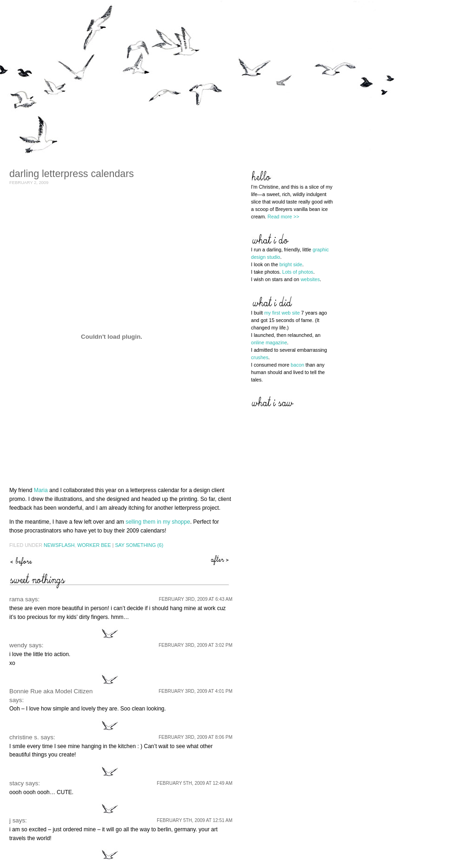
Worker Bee (94, 545)
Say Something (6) (139, 545)
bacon (297, 365)
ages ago (21, 560)
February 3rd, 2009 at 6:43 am (196, 599)
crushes (260, 357)
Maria (41, 490)
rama (16, 599)
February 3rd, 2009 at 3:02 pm (195, 645)
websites (310, 279)
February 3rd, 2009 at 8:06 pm (195, 737)
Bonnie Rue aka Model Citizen (51, 691)
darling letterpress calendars (72, 174)
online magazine (269, 342)
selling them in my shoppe (158, 522)
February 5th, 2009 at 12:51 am (195, 820)
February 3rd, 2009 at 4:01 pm (195, 691)
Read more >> (284, 217)
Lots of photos (298, 272)
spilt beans (221, 560)
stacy (17, 783)
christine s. (24, 737)
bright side (291, 264)
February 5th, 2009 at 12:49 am (195, 783)
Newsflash (59, 545)
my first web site (282, 313)
